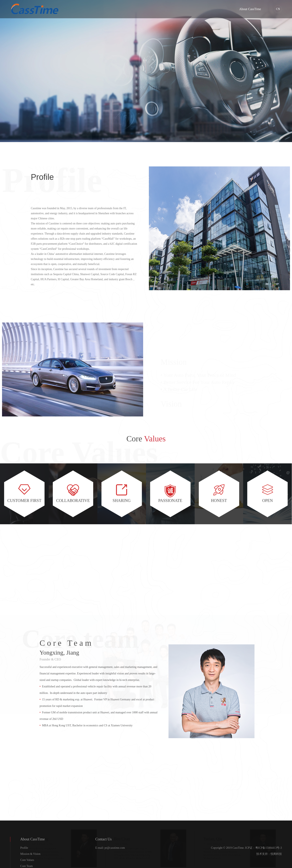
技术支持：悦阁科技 (269, 854)
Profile (24, 848)
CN (278, 9)
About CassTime (250, 9)
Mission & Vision (30, 854)
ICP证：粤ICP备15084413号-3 (264, 848)
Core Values (27, 860)
